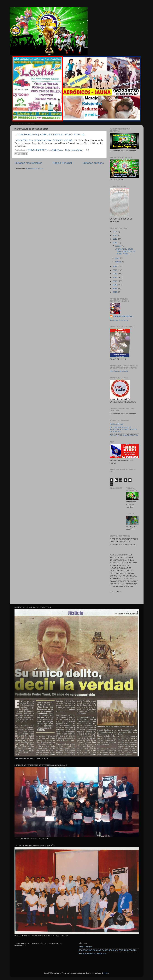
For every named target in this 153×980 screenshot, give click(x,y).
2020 (115, 235)
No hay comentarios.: (74, 150)
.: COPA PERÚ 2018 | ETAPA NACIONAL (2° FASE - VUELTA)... (50, 135)
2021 (115, 232)
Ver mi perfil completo (119, 320)
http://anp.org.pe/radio (119, 371)
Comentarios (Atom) (35, 169)
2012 (115, 285)
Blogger (105, 973)
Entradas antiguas (93, 163)
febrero (118, 262)
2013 (115, 281)
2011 (115, 288)
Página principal (117, 424)
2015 (115, 274)
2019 (115, 239)
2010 (115, 292)
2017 (115, 266)
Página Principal (62, 163)
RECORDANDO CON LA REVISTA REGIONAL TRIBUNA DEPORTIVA (123, 429)
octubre (119, 246)
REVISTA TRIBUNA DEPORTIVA (124, 435)
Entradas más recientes (28, 163)
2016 (115, 270)
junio (117, 258)
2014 (115, 277)
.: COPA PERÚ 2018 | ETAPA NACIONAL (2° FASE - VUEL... (125, 251)
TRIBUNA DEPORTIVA (123, 316)
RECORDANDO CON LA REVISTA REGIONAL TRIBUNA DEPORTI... (108, 950)
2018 (115, 243)
